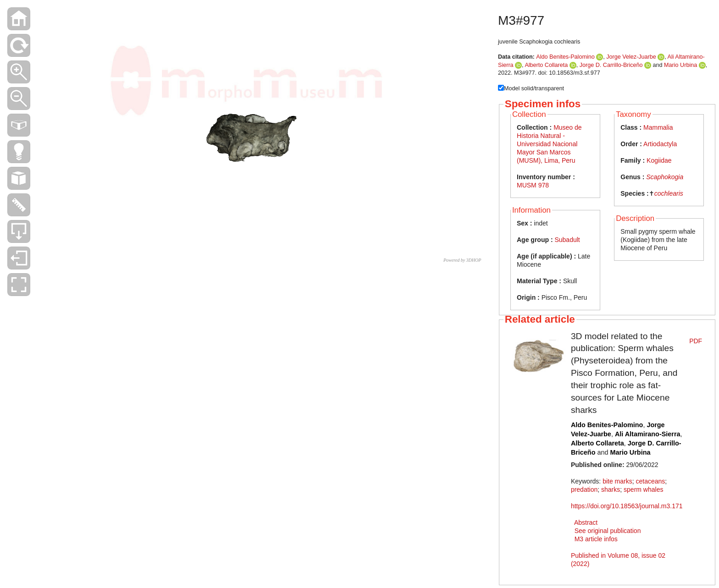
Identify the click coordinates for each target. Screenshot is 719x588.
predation (584, 489)
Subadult (567, 240)
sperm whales (643, 489)
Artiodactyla (660, 144)
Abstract (586, 522)
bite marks (617, 481)
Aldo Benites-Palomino (565, 57)
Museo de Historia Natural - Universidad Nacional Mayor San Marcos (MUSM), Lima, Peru (549, 144)
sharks (611, 489)
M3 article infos (596, 539)
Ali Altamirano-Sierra (648, 434)
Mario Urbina (680, 65)
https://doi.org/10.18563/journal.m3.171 (627, 506)
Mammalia (658, 127)
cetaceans (650, 481)
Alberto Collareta (546, 65)
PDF (696, 341)
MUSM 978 (533, 185)
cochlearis (669, 193)
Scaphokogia (665, 177)
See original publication (608, 531)
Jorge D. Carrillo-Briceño (611, 65)
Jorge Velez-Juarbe (631, 57)
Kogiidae (659, 160)
